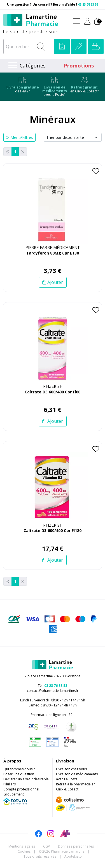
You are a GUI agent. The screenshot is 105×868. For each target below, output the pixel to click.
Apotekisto (73, 856)
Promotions (79, 66)
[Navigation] (26, 66)
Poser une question (19, 774)
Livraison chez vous (71, 769)
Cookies (24, 851)
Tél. (53, 686)
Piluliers (10, 784)
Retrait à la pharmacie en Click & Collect (76, 787)
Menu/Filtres (19, 137)
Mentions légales (22, 846)
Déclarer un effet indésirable (26, 779)
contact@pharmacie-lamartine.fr (53, 691)
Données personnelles (76, 846)
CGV (46, 846)
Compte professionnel (21, 789)
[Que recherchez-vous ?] (19, 46)
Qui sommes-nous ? (19, 769)
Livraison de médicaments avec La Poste (77, 777)
